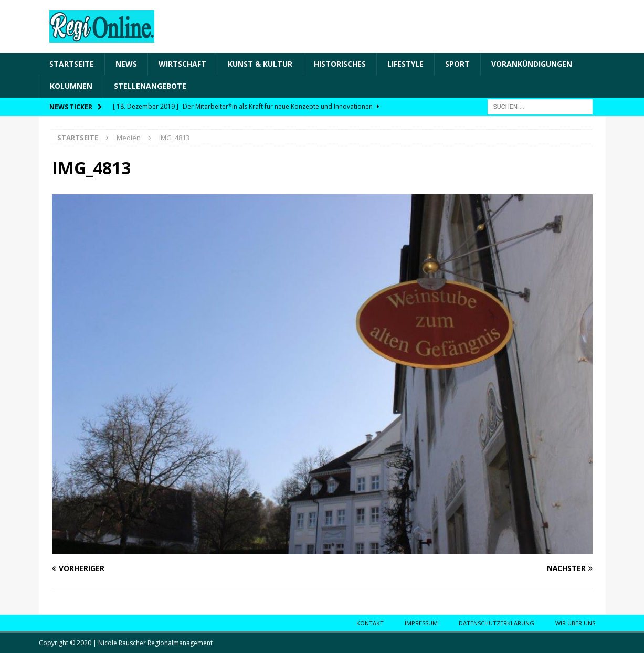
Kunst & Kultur (260, 64)
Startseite (72, 64)
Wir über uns (575, 623)
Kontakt (370, 623)
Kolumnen (71, 86)
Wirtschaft (182, 64)
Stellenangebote (150, 86)
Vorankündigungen (532, 64)
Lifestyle (405, 64)
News (126, 64)
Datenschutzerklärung (497, 623)
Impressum (421, 623)
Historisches (340, 64)
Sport (457, 64)
